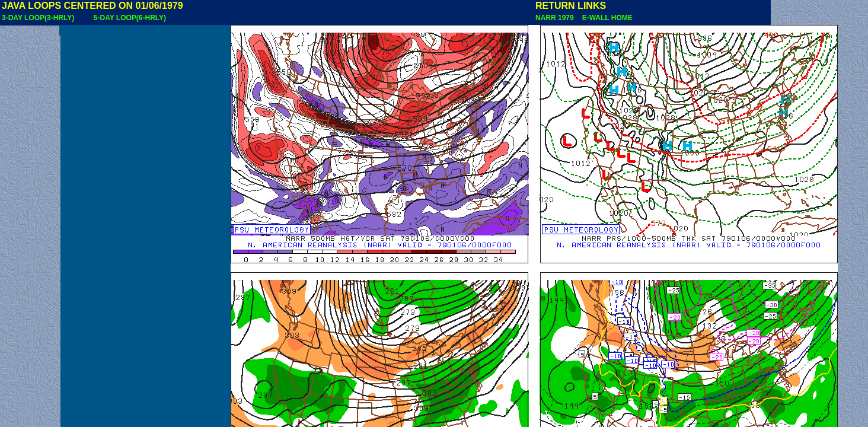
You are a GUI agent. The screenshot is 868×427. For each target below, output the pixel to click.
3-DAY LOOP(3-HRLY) (38, 18)
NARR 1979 (556, 18)
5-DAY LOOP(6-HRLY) (130, 18)
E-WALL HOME (605, 18)
